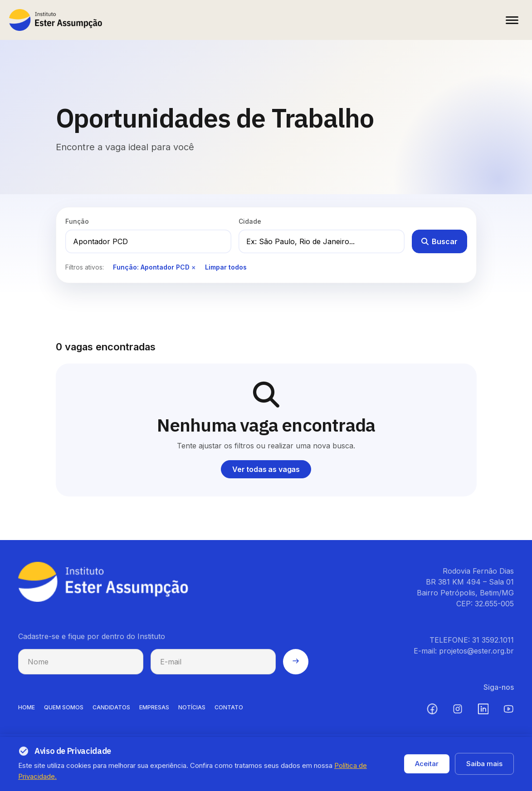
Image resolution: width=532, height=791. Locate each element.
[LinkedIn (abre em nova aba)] (483, 715)
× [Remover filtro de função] (194, 267)
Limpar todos (226, 267)
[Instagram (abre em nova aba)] (458, 715)
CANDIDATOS (111, 713)
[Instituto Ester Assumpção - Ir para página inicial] (56, 20)
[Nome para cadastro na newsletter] (81, 668)
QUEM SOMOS (64, 713)
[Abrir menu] (512, 20)
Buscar (439, 241)
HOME (27, 713)
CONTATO (229, 713)
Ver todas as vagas (266, 469)
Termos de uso (488, 773)
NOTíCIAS (192, 713)
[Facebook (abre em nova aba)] (432, 715)
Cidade (250, 221)
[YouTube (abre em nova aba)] (508, 715)
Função (77, 221)
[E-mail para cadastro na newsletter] (213, 668)
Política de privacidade (414, 773)
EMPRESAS (154, 713)
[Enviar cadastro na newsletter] (296, 668)
